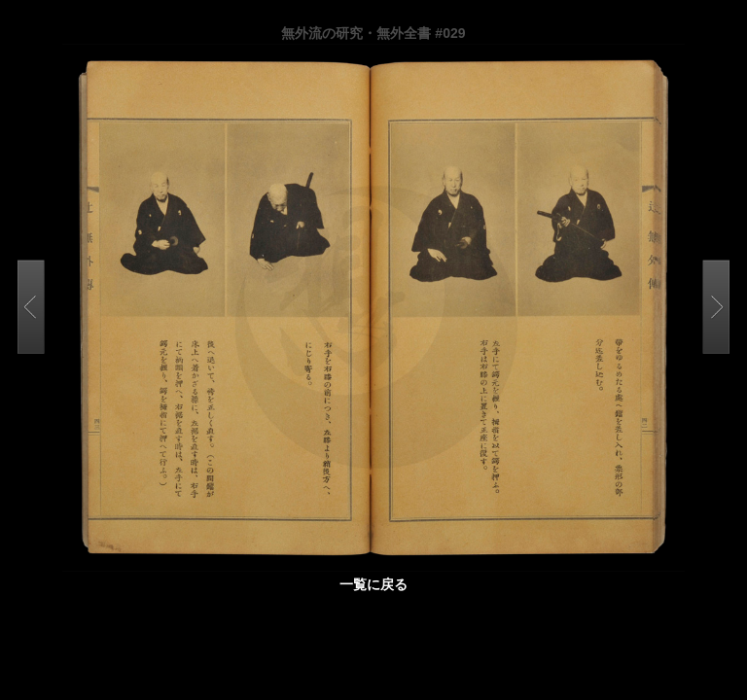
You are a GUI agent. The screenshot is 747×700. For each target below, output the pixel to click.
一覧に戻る (373, 584)
